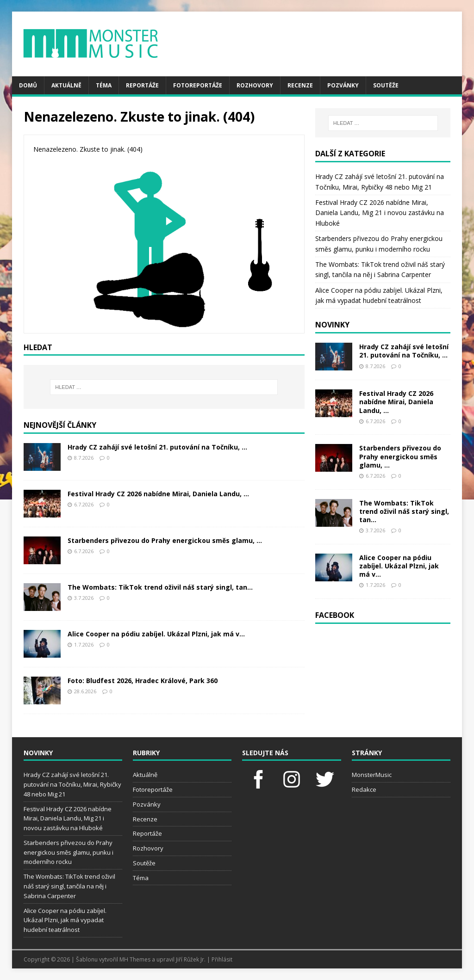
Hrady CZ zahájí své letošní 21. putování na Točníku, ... (157, 447)
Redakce (364, 789)
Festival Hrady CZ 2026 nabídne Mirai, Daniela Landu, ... (158, 494)
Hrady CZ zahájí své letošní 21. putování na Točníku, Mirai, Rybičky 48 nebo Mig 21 (72, 784)
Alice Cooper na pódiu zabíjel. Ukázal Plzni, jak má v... (156, 634)
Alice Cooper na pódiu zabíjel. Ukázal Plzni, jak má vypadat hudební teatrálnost (65, 920)
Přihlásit (222, 959)
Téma (104, 85)
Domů (28, 85)
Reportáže (142, 85)
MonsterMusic (372, 775)
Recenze (300, 85)
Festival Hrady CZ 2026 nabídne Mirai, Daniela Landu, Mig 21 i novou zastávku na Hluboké (380, 213)
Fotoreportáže (198, 85)
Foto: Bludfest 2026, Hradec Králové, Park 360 (143, 681)
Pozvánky (343, 85)
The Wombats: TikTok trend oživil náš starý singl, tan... (160, 587)
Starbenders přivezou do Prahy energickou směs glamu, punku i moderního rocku (69, 852)
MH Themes (135, 959)
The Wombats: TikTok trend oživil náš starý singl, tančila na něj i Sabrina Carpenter (69, 886)
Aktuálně (66, 85)
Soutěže (386, 85)
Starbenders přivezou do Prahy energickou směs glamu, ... (165, 540)
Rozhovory (255, 85)
